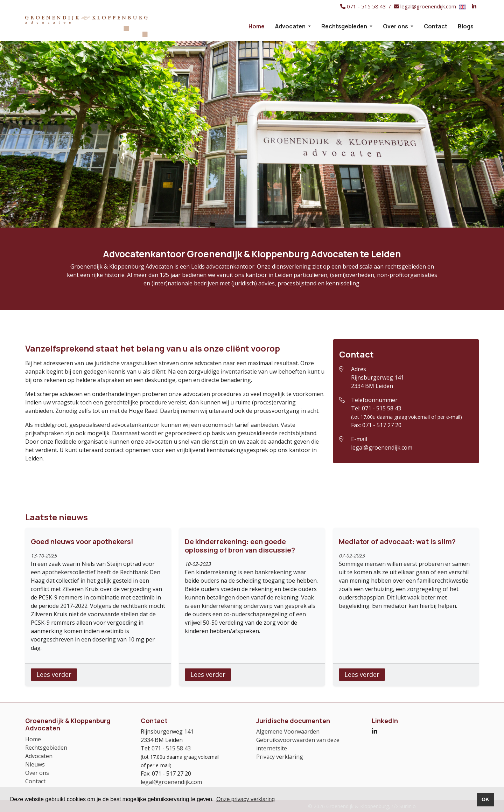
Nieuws (35, 764)
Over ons (37, 773)
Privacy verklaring (280, 757)
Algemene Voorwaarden (288, 731)
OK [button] (485, 799)
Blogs (466, 26)
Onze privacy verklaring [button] (246, 799)
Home (257, 26)
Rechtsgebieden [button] (345, 26)
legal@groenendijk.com (382, 447)
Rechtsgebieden (46, 748)
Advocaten (39, 756)
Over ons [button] (396, 26)
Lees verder (54, 674)
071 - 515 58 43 (381, 408)
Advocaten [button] (291, 26)
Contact (436, 26)
